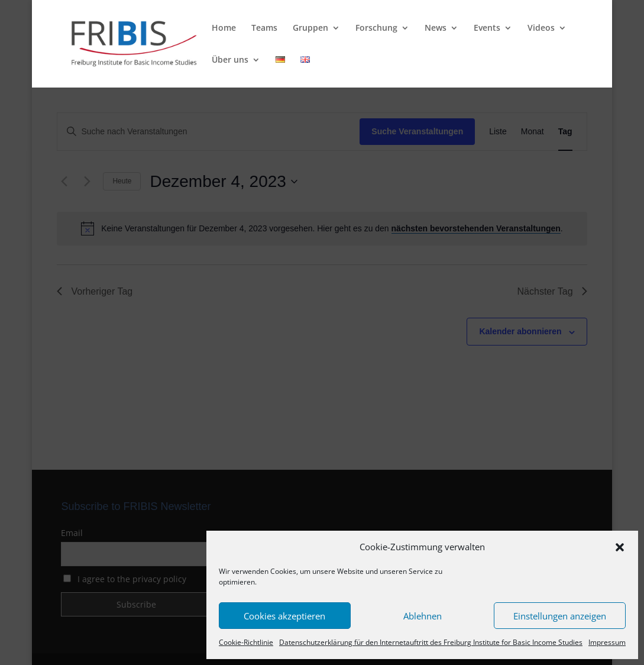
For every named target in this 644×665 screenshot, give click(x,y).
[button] (620, 547)
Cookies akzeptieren (284, 616)
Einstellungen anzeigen (560, 616)
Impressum (607, 642)
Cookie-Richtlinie (246, 642)
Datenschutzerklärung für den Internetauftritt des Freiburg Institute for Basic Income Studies (431, 642)
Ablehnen (423, 616)
